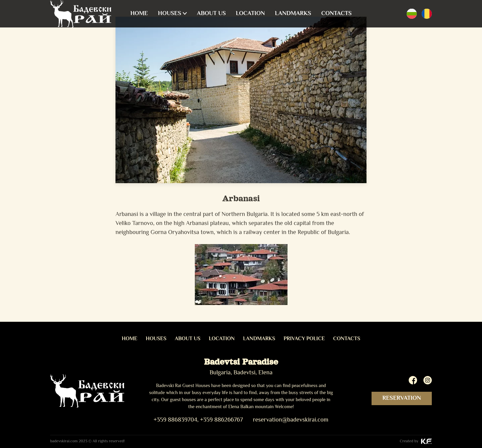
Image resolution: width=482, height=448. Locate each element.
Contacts (337, 14)
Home (139, 14)
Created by (416, 441)
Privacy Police (304, 339)
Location (251, 14)
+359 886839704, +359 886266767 (198, 420)
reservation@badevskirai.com (290, 420)
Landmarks (293, 14)
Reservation (402, 398)
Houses (170, 14)
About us (211, 14)
